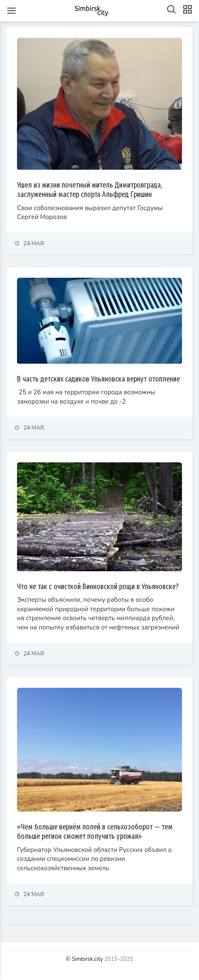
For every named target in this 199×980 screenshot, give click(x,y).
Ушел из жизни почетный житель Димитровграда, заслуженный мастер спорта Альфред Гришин (90, 190)
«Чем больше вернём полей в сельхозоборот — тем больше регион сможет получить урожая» (95, 832)
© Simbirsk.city (84, 959)
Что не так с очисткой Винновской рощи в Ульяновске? (98, 587)
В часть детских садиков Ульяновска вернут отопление (98, 379)
